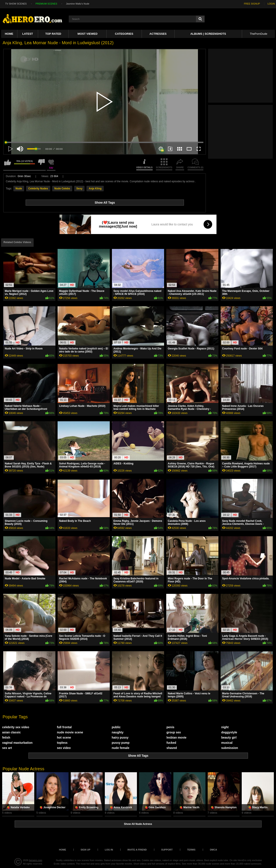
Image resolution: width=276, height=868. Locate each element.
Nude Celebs (62, 189)
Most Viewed (88, 34)
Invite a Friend (137, 850)
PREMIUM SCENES (46, 4)
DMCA (213, 850)
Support (167, 850)
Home (9, 34)
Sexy (79, 189)
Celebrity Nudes (38, 189)
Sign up (85, 850)
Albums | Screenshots (208, 34)
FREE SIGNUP (252, 4)
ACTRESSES (158, 34)
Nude (19, 189)
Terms (191, 850)
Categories (124, 34)
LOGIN (271, 4)
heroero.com (36, 860)
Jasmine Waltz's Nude (78, 4)
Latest (28, 34)
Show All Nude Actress (138, 824)
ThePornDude (258, 34)
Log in (109, 850)
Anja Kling (95, 189)
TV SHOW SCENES (16, 4)
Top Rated (53, 34)
